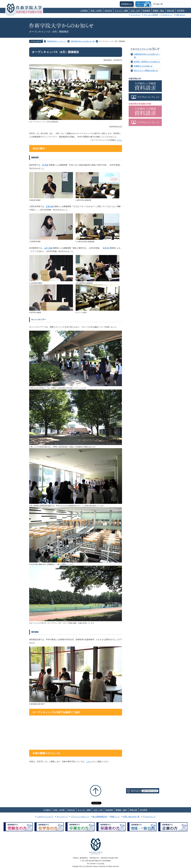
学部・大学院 (96, 11)
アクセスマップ (167, 15)
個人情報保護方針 (100, 817)
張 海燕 (45, 165)
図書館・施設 (158, 11)
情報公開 (170, 11)
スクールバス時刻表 (151, 15)
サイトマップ (136, 15)
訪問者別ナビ (127, 4)
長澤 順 (106, 248)
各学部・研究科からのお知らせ (147, 62)
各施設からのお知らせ (143, 66)
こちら (119, 140)
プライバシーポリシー (80, 817)
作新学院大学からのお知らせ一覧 (83, 41)
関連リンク (115, 817)
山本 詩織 (48, 248)
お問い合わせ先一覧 (131, 817)
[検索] (166, 4)
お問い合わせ (180, 15)
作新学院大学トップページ (57, 41)
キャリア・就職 (121, 11)
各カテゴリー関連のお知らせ (146, 70)
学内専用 (181, 11)
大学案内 (84, 11)
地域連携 (146, 11)
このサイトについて (45, 817)
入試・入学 (135, 11)
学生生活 (108, 11)
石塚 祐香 (50, 206)
